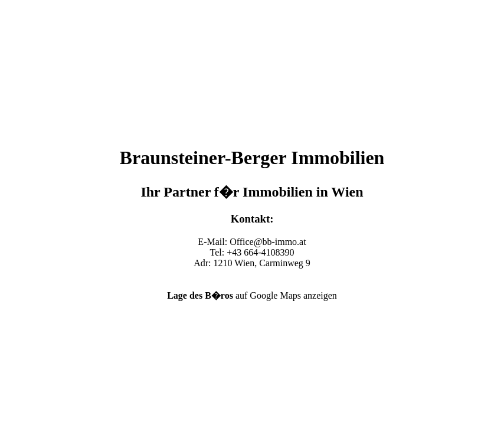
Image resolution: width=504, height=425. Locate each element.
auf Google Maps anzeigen (252, 295)
